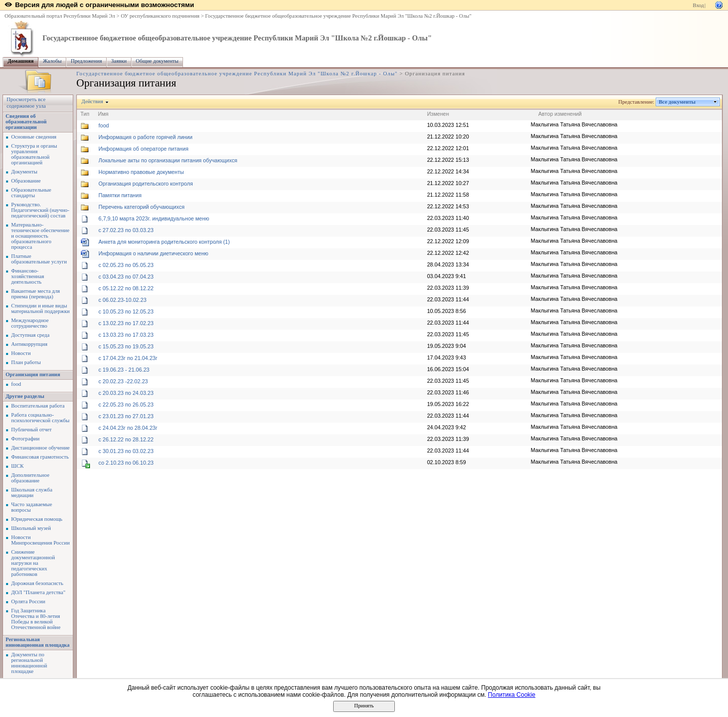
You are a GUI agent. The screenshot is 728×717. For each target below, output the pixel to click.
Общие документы (157, 61)
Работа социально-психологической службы (40, 418)
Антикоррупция (29, 344)
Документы (24, 172)
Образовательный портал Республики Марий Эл (60, 16)
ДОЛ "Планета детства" (38, 592)
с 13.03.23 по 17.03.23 (126, 335)
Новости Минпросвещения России (40, 540)
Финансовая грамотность (40, 457)
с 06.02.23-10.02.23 (123, 300)
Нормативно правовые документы (141, 172)
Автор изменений (560, 114)
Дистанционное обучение (40, 448)
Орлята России (28, 601)
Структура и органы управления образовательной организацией (34, 154)
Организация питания (33, 374)
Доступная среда (30, 335)
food (16, 384)
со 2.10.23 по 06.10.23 (126, 463)
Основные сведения (34, 137)
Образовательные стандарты (31, 193)
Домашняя (21, 61)
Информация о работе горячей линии (146, 137)
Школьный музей (31, 528)
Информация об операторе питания (144, 149)
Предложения (86, 61)
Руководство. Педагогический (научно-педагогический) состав (40, 210)
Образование (26, 181)
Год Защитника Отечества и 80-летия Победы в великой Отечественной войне (36, 619)
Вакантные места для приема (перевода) (36, 294)
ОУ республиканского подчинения (160, 16)
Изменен (438, 114)
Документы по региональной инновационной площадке (29, 663)
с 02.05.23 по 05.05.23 (126, 265)
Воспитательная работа (38, 406)
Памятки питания (120, 195)
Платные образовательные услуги (39, 259)
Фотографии (25, 439)
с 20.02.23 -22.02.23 (123, 381)
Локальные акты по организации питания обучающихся (168, 160)
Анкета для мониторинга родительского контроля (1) (164, 242)
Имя (103, 114)
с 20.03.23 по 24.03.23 (126, 393)
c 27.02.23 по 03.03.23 (126, 230)
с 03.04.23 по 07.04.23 (126, 277)
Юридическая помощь (37, 519)
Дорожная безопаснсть (37, 583)
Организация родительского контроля (146, 184)
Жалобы (52, 61)
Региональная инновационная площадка (38, 642)
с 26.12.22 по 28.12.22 (126, 439)
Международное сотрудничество (30, 323)
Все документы (677, 102)
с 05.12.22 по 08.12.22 (126, 288)
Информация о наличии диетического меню (153, 253)
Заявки (119, 61)
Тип (85, 114)
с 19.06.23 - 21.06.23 (124, 370)
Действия (93, 101)
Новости (21, 353)
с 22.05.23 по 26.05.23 (126, 405)
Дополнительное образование (30, 478)
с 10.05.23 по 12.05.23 (126, 311)
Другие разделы (25, 396)
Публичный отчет (31, 430)
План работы (26, 362)
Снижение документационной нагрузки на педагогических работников (33, 563)
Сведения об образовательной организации (26, 122)
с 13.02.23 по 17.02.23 (126, 323)
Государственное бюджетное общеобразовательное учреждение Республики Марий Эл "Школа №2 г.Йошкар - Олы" (338, 16)
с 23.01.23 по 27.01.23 (126, 416)
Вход (698, 5)
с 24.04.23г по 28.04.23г (128, 428)
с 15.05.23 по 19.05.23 (126, 346)
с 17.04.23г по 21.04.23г (128, 358)
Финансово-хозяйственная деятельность (28, 276)
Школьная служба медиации (32, 492)
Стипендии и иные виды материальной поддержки (40, 308)
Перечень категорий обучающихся (142, 207)
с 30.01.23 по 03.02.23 (126, 451)
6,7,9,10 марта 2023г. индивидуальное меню (154, 218)
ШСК (17, 466)
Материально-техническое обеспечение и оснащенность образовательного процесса (40, 236)
